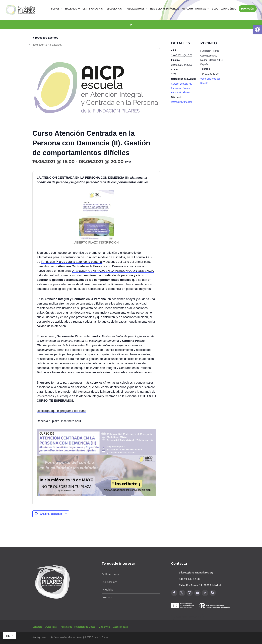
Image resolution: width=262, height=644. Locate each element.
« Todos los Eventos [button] (45, 38)
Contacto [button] (38, 627)
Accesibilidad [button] (121, 627)
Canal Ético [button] (228, 9)
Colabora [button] (107, 597)
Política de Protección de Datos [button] (78, 627)
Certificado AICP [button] (93, 9)
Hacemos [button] (71, 9)
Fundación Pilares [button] (180, 92)
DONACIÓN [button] (248, 9)
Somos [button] (55, 9)
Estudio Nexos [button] (76, 637)
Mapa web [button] (104, 627)
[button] (258, 29)
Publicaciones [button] (135, 9)
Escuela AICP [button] (115, 9)
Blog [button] (215, 9)
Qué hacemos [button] (110, 582)
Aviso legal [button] (52, 627)
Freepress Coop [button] (61, 637)
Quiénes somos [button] (110, 574)
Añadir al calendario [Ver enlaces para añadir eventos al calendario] (51, 514)
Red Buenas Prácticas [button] (165, 9)
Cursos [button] (175, 84)
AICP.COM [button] (187, 9)
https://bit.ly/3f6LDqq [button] (182, 102)
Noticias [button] (201, 9)
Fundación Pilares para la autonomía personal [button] (72, 262)
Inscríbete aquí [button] (71, 421)
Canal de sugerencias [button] (187, 617)
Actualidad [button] (108, 590)
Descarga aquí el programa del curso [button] (61, 411)
